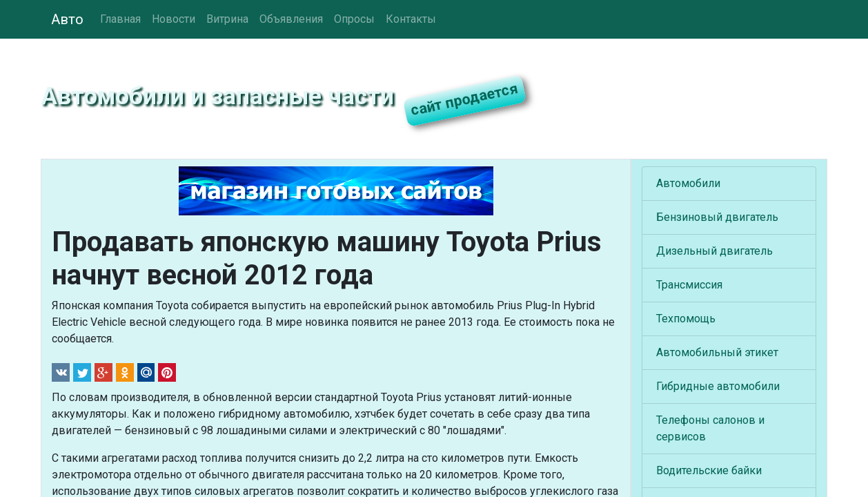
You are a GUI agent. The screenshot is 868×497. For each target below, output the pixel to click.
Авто (67, 19)
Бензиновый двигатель (717, 217)
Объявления (291, 19)
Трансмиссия (689, 285)
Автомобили (688, 183)
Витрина (227, 19)
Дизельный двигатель (714, 251)
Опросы (354, 19)
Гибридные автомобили (718, 386)
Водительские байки (709, 470)
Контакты (411, 19)
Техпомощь (686, 319)
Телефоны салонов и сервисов (710, 428)
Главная (120, 19)
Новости (174, 19)
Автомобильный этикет (717, 352)
